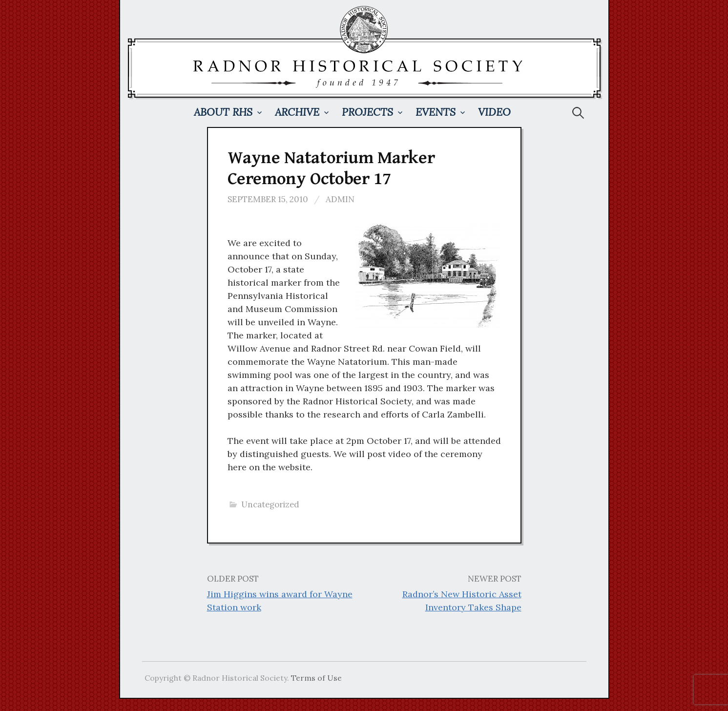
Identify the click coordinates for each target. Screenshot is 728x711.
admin (340, 199)
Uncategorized (270, 504)
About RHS (223, 112)
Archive (297, 112)
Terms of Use (316, 678)
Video (494, 112)
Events (436, 112)
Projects (367, 112)
